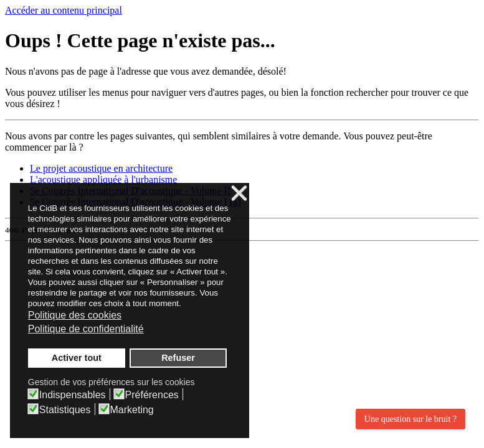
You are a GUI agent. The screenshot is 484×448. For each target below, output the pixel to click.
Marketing (132, 410)
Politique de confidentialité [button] (86, 329)
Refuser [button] (178, 358)
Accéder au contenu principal (64, 10)
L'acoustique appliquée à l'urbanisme (103, 180)
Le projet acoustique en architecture (101, 168)
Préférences (152, 395)
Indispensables (73, 395)
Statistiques (65, 410)
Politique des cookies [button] (75, 315)
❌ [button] (239, 194)
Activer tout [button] (77, 358)
